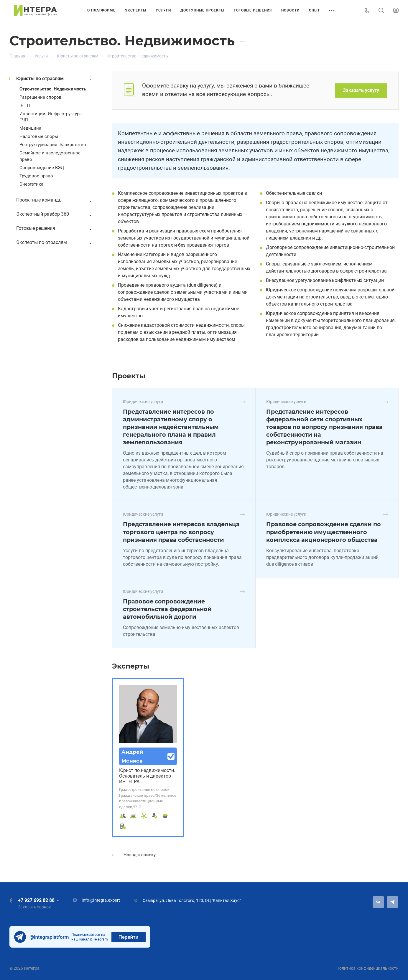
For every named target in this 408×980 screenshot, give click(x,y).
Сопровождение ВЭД (42, 168)
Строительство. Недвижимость (53, 89)
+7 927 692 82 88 (36, 900)
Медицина (30, 128)
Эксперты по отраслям (54, 243)
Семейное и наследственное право (50, 156)
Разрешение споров (41, 97)
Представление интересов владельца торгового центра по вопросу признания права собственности (181, 532)
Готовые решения (54, 228)
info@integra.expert (101, 900)
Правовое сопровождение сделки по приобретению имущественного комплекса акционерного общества (324, 532)
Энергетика (31, 184)
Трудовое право (36, 176)
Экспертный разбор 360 (54, 214)
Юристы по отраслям (54, 79)
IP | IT (25, 105)
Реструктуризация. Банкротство (53, 145)
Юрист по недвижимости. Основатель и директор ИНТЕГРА (147, 776)
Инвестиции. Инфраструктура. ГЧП (51, 117)
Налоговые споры (39, 136)
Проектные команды (54, 200)
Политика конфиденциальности (367, 968)
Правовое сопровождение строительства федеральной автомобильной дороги (167, 609)
